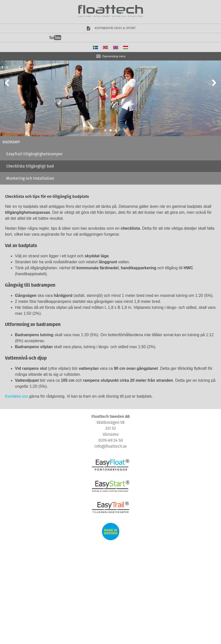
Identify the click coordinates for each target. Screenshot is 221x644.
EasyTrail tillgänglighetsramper (34, 154)
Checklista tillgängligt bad (30, 166)
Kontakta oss (17, 396)
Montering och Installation (30, 178)
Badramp (11, 142)
